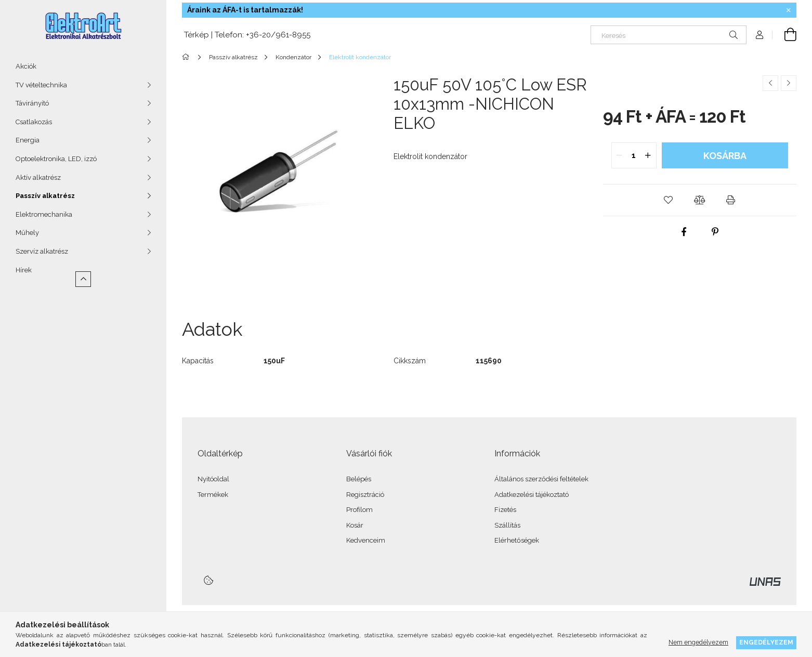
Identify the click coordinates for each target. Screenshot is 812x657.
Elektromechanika (44, 214)
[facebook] (684, 232)
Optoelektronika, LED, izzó (56, 159)
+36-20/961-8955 (278, 35)
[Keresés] (669, 35)
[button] (669, 200)
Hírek (24, 270)
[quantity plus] (648, 155)
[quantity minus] (620, 155)
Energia (28, 140)
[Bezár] (789, 10)
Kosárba (725, 156)
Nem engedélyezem (698, 642)
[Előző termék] (770, 83)
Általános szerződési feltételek (541, 479)
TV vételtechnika (41, 85)
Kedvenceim (366, 540)
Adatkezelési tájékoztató (532, 495)
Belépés (359, 479)
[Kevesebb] (83, 279)
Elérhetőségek (517, 540)
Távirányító (32, 103)
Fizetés (505, 510)
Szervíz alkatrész (42, 251)
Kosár (355, 525)
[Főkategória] (187, 57)
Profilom (359, 510)
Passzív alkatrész (45, 196)
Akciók (26, 66)
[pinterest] (715, 232)
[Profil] (759, 35)
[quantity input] (634, 155)
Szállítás (507, 525)
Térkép (195, 35)
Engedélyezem (766, 642)
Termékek (213, 495)
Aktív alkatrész (38, 178)
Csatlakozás (34, 122)
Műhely (27, 233)
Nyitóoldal (213, 479)
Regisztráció (365, 495)
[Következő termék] (789, 83)
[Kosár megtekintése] (784, 35)
